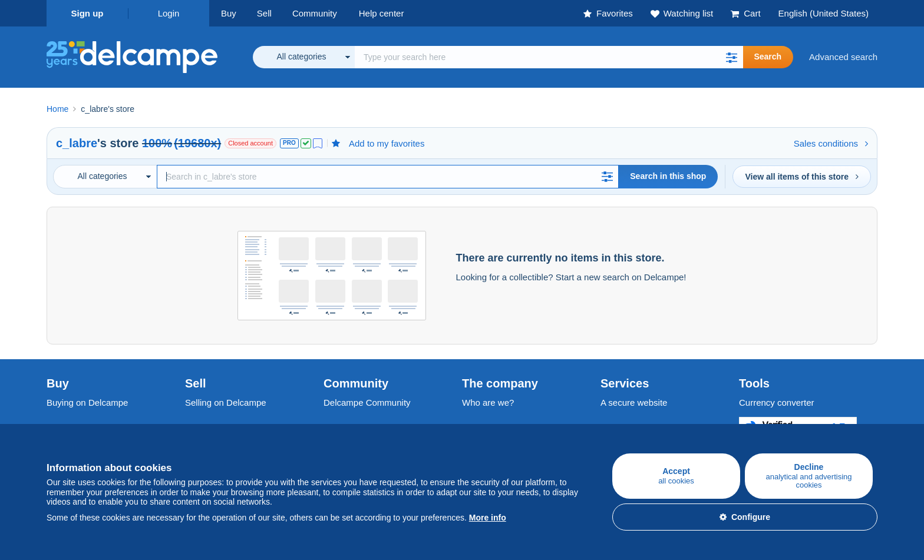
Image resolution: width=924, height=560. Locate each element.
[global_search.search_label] (549, 57)
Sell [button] (264, 13)
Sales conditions (831, 143)
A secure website (634, 402)
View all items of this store (802, 177)
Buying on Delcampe (87, 402)
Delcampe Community (367, 402)
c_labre (77, 143)
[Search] (388, 177)
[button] (731, 57)
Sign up (88, 13)
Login (169, 13)
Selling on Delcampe (226, 402)
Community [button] (315, 13)
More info (488, 518)
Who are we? (488, 402)
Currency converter (777, 402)
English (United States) (824, 13)
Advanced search (843, 57)
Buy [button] (229, 13)
